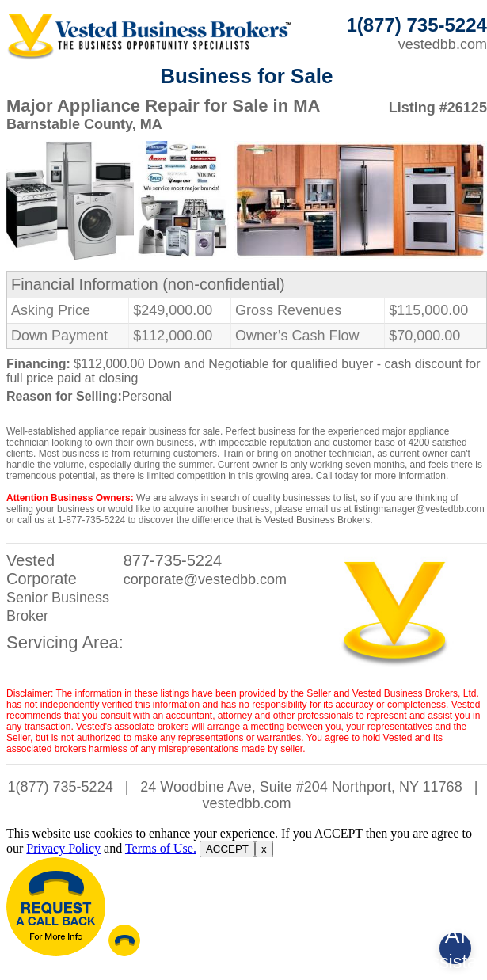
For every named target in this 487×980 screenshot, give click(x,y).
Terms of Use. (161, 848)
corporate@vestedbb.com (205, 579)
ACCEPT (227, 849)
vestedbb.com (443, 44)
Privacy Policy (63, 848)
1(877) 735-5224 (61, 787)
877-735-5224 (173, 560)
